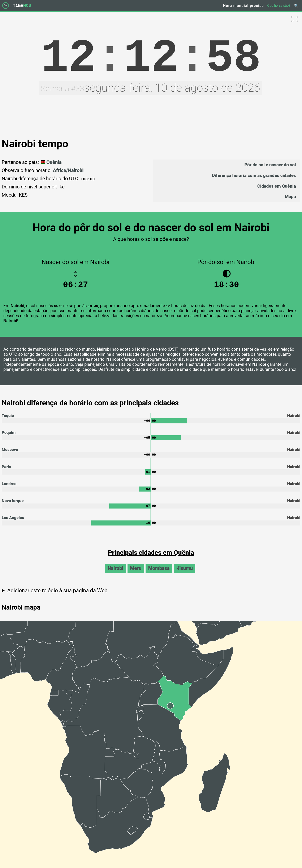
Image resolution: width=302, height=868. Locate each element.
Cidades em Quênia (277, 186)
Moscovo (10, 453)
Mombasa (159, 574)
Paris (6, 470)
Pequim (9, 435)
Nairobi (115, 574)
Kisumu (185, 574)
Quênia (51, 162)
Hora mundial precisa (244, 6)
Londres (9, 488)
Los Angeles (13, 522)
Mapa (290, 197)
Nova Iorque (13, 505)
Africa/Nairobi (68, 171)
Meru (136, 574)
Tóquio (8, 418)
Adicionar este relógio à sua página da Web (57, 596)
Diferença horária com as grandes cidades (254, 175)
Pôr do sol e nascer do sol (270, 165)
